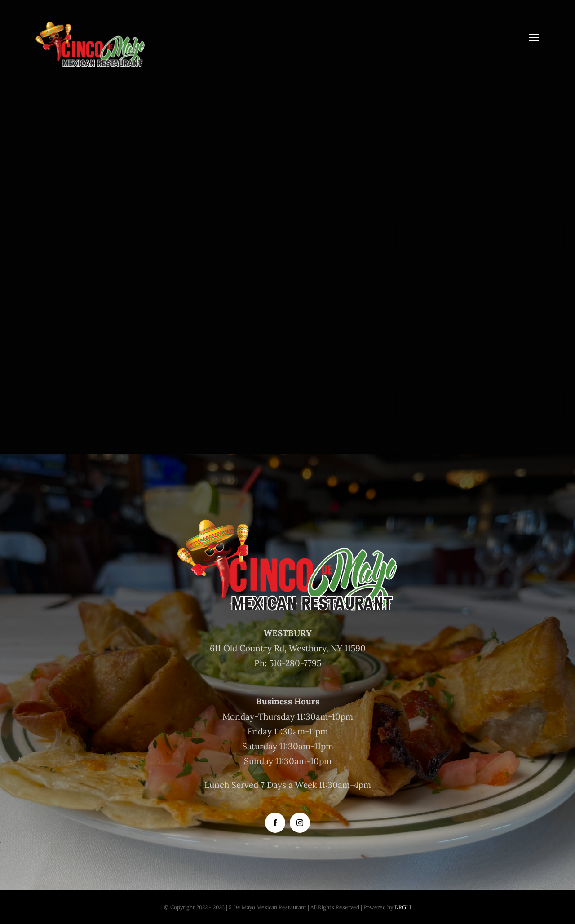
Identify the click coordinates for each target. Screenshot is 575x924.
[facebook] (275, 823)
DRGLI (403, 907)
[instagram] (300, 823)
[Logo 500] (90, 22)
